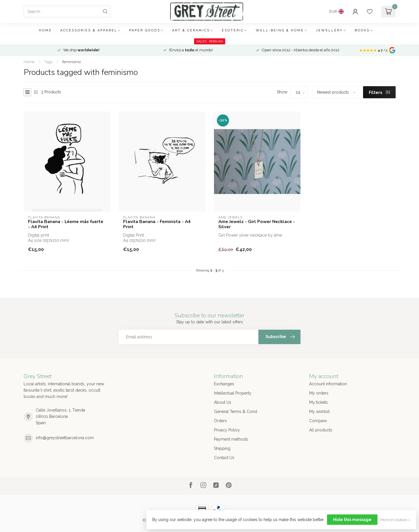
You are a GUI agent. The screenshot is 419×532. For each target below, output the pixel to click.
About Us (223, 402)
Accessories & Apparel (89, 30)
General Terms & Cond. (236, 412)
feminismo (72, 62)
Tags (48, 62)
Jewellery (329, 30)
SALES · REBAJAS (210, 41)
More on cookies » (395, 520)
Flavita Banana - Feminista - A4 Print (157, 224)
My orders (319, 393)
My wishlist (319, 412)
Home (45, 30)
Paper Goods (145, 30)
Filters (379, 93)
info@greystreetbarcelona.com (65, 438)
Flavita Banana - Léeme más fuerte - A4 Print (66, 224)
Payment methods (231, 439)
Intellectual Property (233, 393)
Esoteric (233, 30)
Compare (318, 421)
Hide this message (352, 520)
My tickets (319, 402)
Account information (328, 384)
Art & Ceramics (191, 30)
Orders (220, 421)
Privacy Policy (227, 430)
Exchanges (224, 384)
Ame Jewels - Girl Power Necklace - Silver (257, 224)
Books (362, 30)
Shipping (222, 448)
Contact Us (224, 458)
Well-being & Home (280, 30)
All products (321, 430)
